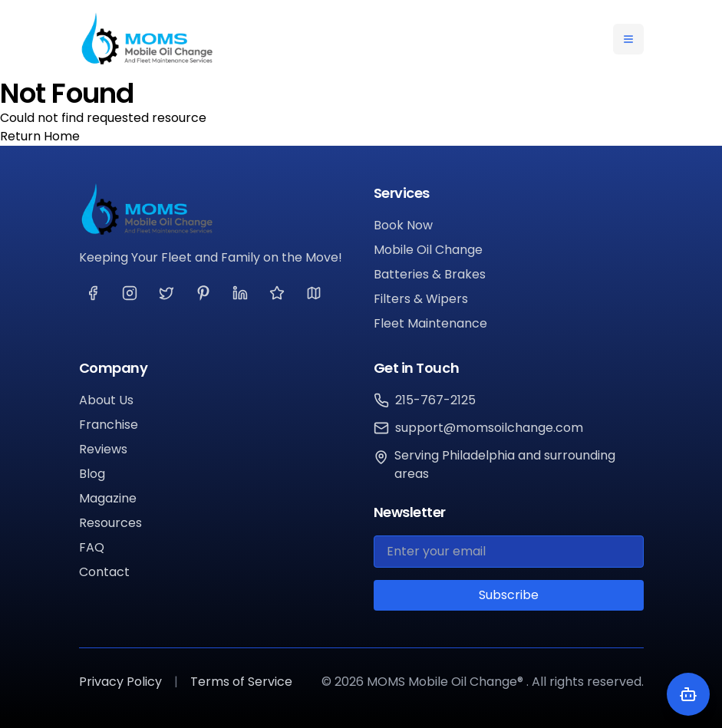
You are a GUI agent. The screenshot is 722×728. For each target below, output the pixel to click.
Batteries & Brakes (430, 274)
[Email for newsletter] (509, 552)
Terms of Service (241, 682)
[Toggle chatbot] (688, 694)
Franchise (109, 425)
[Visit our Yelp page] (277, 293)
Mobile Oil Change (428, 250)
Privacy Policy (120, 682)
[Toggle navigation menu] (628, 39)
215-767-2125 (435, 400)
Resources (110, 523)
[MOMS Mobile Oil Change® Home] (147, 39)
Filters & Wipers (421, 299)
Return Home (40, 136)
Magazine (108, 498)
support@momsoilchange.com (489, 428)
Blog (92, 474)
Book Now (403, 225)
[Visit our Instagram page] (130, 293)
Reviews (103, 449)
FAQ (92, 547)
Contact (104, 572)
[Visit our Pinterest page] (203, 293)
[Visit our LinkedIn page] (240, 293)
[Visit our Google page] (314, 293)
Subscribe (509, 595)
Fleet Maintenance (430, 323)
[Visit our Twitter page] (166, 293)
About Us (106, 400)
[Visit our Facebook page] (93, 293)
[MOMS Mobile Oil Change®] (214, 209)
